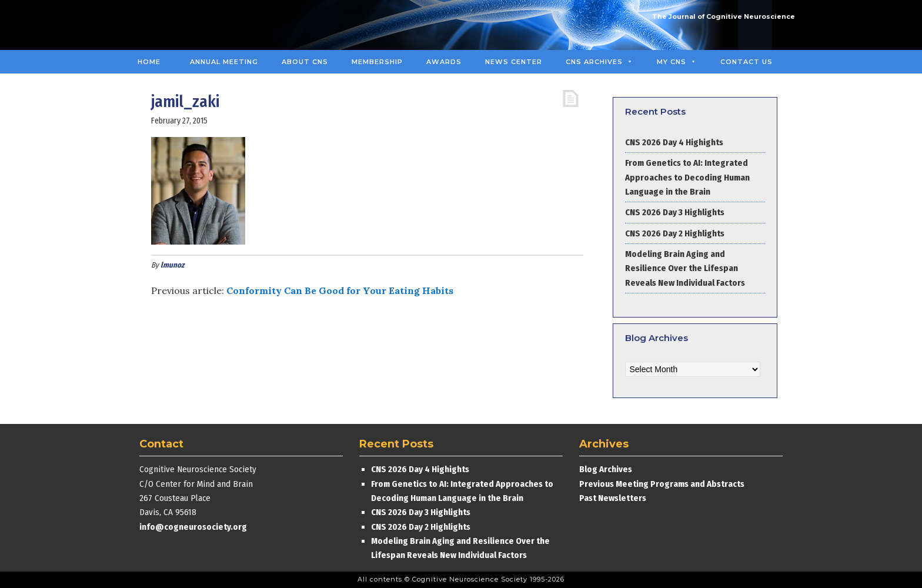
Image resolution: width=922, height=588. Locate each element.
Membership (377, 62)
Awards (444, 62)
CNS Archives (599, 62)
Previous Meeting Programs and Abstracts (662, 484)
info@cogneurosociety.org (193, 527)
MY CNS (677, 62)
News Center (514, 62)
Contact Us (746, 62)
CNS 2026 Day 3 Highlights (675, 212)
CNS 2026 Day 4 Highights (674, 142)
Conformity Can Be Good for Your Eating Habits (340, 290)
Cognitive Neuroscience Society (216, 25)
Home (149, 62)
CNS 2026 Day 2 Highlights (675, 233)
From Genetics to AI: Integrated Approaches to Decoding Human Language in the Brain (687, 177)
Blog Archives (606, 469)
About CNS (305, 62)
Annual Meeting (224, 62)
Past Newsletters (613, 498)
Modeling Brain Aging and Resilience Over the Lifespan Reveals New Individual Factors (685, 268)
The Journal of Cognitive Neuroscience (724, 16)
